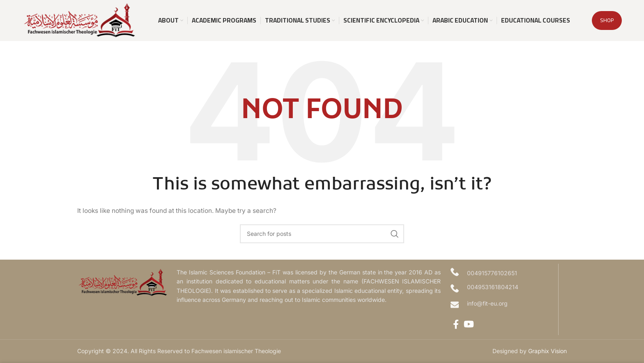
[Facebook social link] (456, 324)
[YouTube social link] (469, 324)
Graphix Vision (547, 351)
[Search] (322, 234)
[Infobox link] (502, 305)
